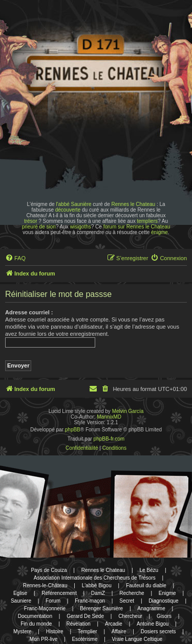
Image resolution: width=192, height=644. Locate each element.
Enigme (167, 593)
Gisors (164, 616)
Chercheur (130, 616)
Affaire (119, 631)
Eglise (20, 593)
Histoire (55, 631)
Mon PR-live (44, 639)
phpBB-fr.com (109, 439)
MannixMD (109, 417)
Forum (53, 601)
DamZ (98, 593)
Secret (127, 601)
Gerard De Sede (85, 616)
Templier (88, 631)
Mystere (23, 631)
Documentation (35, 616)
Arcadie (114, 624)
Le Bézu (149, 570)
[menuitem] (15, 258)
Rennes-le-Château (45, 585)
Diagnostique (163, 601)
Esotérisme (84, 639)
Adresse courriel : (29, 312)
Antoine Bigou (153, 624)
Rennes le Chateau (133, 204)
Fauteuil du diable (146, 585)
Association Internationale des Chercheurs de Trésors (95, 578)
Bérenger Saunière (101, 608)
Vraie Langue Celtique (137, 639)
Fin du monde (36, 624)
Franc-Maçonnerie (45, 608)
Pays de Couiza (49, 570)
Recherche (132, 593)
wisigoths (81, 227)
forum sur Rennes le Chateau (137, 227)
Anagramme (151, 608)
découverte (68, 210)
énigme (159, 232)
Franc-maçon (90, 601)
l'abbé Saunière (73, 204)
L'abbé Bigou (97, 585)
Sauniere (21, 601)
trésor (31, 221)
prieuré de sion (39, 227)
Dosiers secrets (158, 631)
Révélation (79, 624)
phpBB (73, 430)
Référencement (59, 593)
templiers (147, 221)
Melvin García (128, 411)
